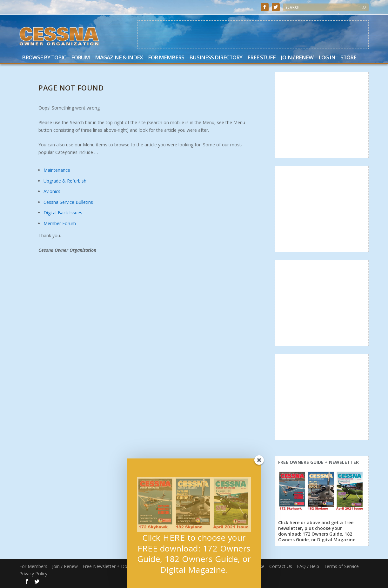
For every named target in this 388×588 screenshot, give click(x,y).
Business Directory (216, 58)
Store (348, 58)
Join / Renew (297, 58)
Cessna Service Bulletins (68, 202)
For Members (166, 58)
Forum (80, 58)
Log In (327, 58)
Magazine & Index (119, 58)
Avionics (52, 191)
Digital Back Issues (63, 213)
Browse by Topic (44, 58)
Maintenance (57, 170)
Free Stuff (261, 58)
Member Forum (60, 223)
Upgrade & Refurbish (65, 181)
